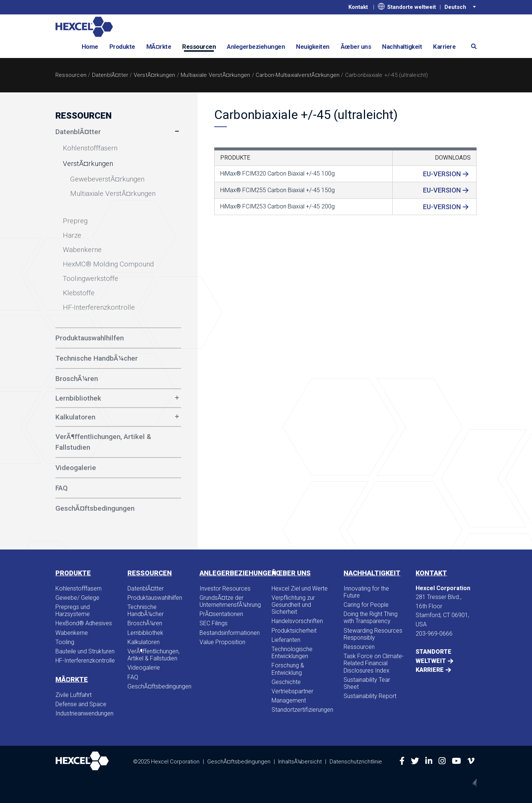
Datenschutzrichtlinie (356, 761)
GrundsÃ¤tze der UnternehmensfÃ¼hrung (230, 601)
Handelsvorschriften (297, 621)
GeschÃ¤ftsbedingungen (158, 686)
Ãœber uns (356, 47)
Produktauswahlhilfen (155, 598)
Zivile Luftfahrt (74, 695)
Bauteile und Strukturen (85, 651)
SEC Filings (214, 623)
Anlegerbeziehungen (256, 47)
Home (90, 47)
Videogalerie (144, 668)
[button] (471, 46)
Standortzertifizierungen (302, 710)
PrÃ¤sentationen (221, 614)
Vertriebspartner (292, 691)
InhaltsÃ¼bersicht (300, 761)
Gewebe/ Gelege (77, 598)
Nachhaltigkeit (402, 47)
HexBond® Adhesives (84, 623)
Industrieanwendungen (84, 713)
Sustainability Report (370, 696)
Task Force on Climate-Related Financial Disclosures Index (374, 663)
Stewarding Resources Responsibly (373, 634)
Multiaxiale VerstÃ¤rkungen (215, 75)
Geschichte (286, 682)
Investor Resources (225, 588)
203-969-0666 (434, 634)
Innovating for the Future (366, 592)
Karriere (444, 47)
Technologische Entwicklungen (292, 653)
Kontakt (358, 7)
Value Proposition (222, 642)
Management (289, 700)
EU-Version (442, 174)
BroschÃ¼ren (145, 623)
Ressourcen (199, 47)
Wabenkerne (72, 633)
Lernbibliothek (78, 398)
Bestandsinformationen (230, 633)
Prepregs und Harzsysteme (73, 610)
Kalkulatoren (75, 417)
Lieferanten (286, 640)
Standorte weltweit (407, 7)
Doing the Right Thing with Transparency (371, 617)
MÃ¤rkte (159, 47)
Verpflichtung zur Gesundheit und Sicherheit (293, 605)
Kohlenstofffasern (79, 588)
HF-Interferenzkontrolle (85, 661)
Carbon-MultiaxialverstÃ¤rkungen (298, 75)
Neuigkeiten (313, 47)
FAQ (133, 677)
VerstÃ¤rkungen (155, 75)
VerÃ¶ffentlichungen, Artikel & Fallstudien (154, 655)
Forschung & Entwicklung (288, 669)
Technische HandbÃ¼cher (146, 610)
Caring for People (366, 605)
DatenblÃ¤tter (110, 75)
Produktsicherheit (294, 631)
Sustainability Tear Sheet (367, 683)
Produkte (122, 47)
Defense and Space (81, 704)
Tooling (65, 642)
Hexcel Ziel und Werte (300, 588)
